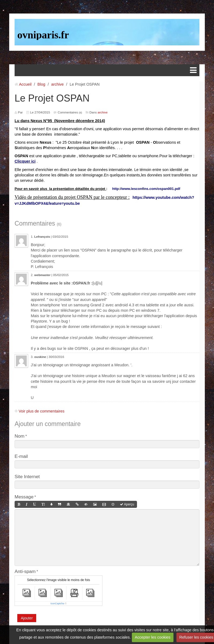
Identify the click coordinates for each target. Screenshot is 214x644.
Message (24, 497)
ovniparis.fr (43, 35)
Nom (19, 436)
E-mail (21, 456)
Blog (41, 84)
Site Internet (27, 477)
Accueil (25, 84)
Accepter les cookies (153, 637)
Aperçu (127, 504)
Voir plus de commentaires (40, 411)
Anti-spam (25, 571)
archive (57, 84)
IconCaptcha (57, 603)
